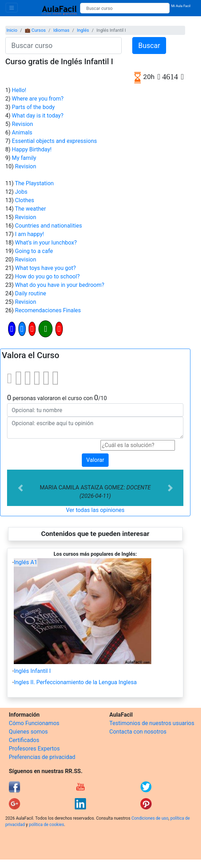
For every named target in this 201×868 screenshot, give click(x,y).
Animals (22, 132)
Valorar (95, 460)
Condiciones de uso (150, 818)
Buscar (149, 46)
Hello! (19, 90)
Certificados (24, 740)
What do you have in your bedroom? (60, 285)
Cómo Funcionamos (34, 723)
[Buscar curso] (125, 8)
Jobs (21, 192)
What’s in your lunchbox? (46, 243)
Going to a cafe (34, 251)
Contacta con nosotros (138, 732)
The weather (30, 209)
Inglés (83, 30)
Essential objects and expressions (54, 141)
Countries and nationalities (49, 226)
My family (24, 158)
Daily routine (31, 293)
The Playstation (34, 183)
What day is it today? (38, 116)
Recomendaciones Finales (48, 310)
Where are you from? (38, 99)
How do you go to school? (47, 276)
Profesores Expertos (34, 749)
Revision (23, 124)
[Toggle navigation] (12, 8)
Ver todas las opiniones (95, 510)
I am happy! (30, 234)
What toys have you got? (46, 268)
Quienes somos (28, 732)
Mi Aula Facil (181, 6)
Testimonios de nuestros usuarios (152, 723)
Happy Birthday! (32, 149)
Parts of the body (33, 107)
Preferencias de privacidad (42, 757)
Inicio (12, 30)
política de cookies (47, 825)
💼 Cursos (35, 30)
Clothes (25, 200)
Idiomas (61, 30)
